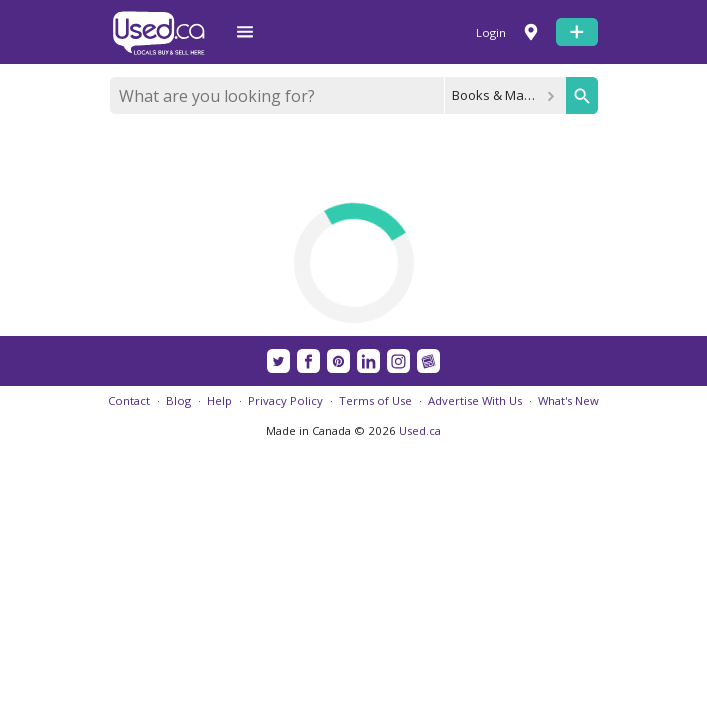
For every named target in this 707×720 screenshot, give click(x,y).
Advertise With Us (475, 400)
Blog (178, 400)
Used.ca (420, 430)
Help (219, 400)
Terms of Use (375, 400)
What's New (568, 400)
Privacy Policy (285, 400)
